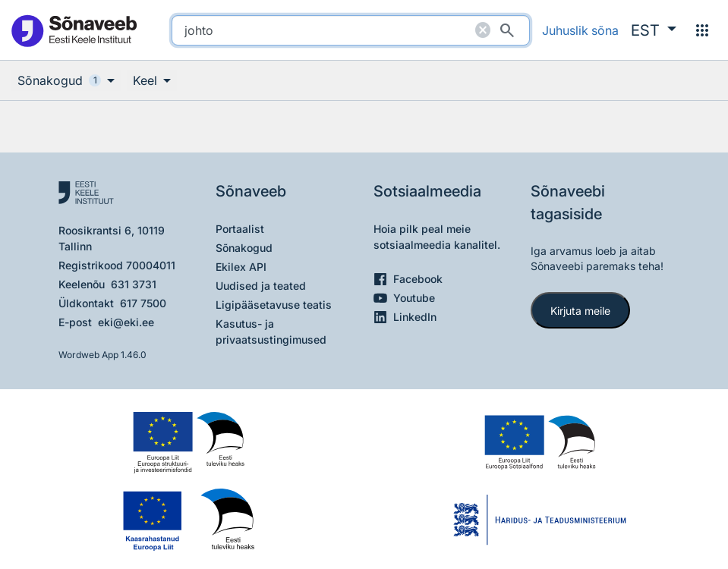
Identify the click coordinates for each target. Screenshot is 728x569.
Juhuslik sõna (580, 30)
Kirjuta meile (580, 311)
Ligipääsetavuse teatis (274, 305)
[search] (351, 30)
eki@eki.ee (126, 322)
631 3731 (134, 284)
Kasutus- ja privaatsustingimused (271, 332)
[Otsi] (507, 30)
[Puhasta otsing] (483, 30)
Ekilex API (241, 267)
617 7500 (143, 303)
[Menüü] (702, 30)
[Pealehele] (74, 30)
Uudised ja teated (261, 286)
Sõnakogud (244, 248)
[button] (654, 30)
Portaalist (240, 229)
